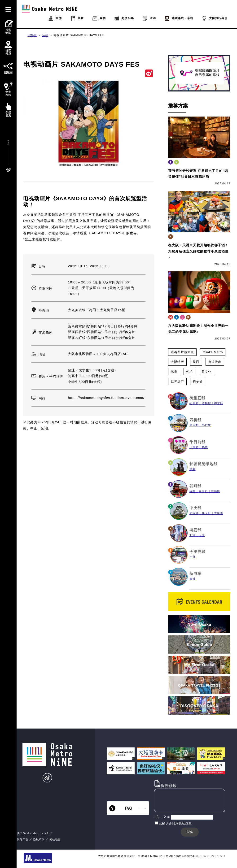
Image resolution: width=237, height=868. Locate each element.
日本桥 (194, 447)
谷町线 (195, 486)
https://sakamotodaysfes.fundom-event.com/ (106, 398)
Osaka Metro (213, 352)
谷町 (193, 491)
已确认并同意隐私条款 (175, 823)
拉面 (196, 362)
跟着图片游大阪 (182, 352)
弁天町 (206, 513)
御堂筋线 (197, 398)
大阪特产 (177, 362)
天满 (202, 535)
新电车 (195, 574)
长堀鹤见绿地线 (204, 464)
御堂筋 (219, 403)
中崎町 (216, 491)
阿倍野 (203, 491)
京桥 (193, 469)
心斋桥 (194, 403)
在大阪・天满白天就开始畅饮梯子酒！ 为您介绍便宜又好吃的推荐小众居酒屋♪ (198, 251)
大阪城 (194, 513)
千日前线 (197, 442)
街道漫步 (215, 362)
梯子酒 (198, 381)
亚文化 (206, 372)
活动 (45, 35)
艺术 (189, 372)
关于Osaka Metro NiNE (33, 833)
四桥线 (195, 420)
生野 (193, 557)
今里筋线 (197, 552)
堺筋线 (195, 530)
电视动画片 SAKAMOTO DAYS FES (79, 35)
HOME (32, 35)
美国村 (194, 425)
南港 (193, 579)
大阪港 (219, 513)
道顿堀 (206, 403)
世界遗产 (177, 381)
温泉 (174, 372)
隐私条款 (39, 839)
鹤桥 (205, 447)
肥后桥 (206, 425)
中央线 (195, 508)
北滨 (193, 535)
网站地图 (55, 839)
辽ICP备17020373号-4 (211, 856)
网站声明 (23, 839)
